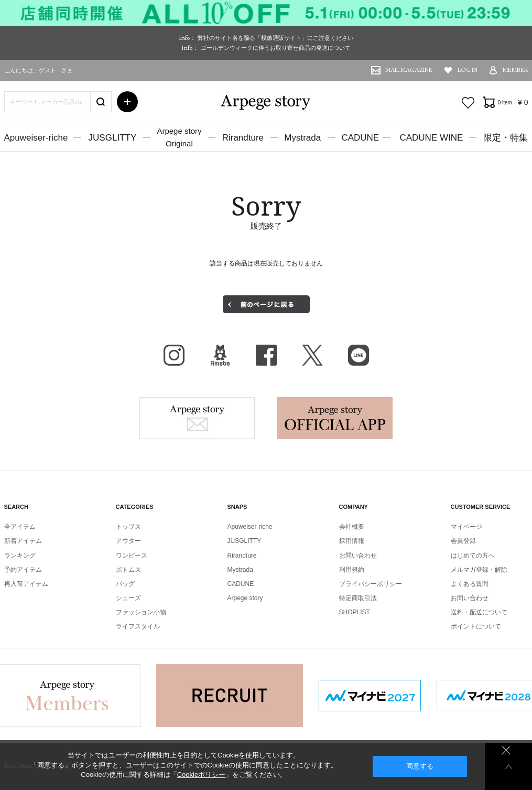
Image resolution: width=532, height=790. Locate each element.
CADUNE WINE (431, 138)
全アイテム (20, 527)
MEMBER (515, 70)
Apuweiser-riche (36, 138)
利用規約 (352, 570)
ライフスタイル (138, 626)
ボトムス (128, 570)
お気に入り (468, 103)
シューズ (128, 598)
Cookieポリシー (201, 775)
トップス (128, 527)
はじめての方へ (473, 556)
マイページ (466, 527)
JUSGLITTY (113, 138)
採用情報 (352, 541)
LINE (359, 355)
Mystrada (302, 138)
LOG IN (468, 70)
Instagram (174, 355)
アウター (128, 541)
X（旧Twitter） (312, 355)
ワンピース (132, 556)
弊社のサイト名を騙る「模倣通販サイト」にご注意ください (275, 38)
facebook (266, 355)
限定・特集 (506, 138)
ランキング (20, 556)
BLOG (220, 355)
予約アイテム (23, 570)
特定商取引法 (358, 598)
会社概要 (352, 527)
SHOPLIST (355, 612)
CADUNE (360, 138)
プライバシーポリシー (371, 584)
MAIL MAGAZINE (409, 70)
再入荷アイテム (26, 584)
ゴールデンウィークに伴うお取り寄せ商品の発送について (276, 48)
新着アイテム (23, 541)
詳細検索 (127, 102)
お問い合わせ (358, 556)
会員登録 (463, 541)
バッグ (125, 584)
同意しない (506, 750)
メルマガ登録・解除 (479, 570)
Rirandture (243, 138)
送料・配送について (479, 612)
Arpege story (197, 418)
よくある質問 (470, 584)
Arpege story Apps (335, 418)
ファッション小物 (141, 612)
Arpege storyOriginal (179, 137)
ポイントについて (476, 626)
